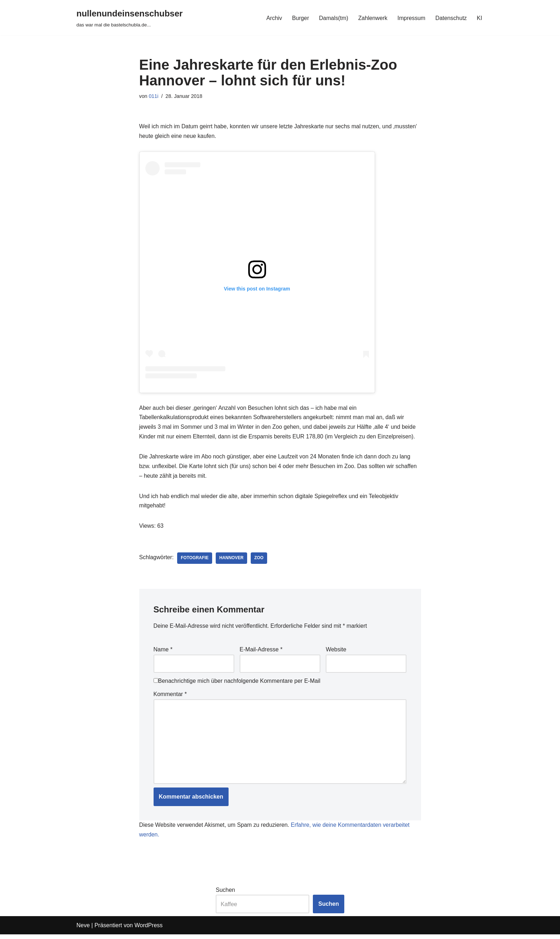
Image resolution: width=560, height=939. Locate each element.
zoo (260, 560)
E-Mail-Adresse (261, 652)
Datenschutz (451, 18)
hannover (232, 560)
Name (163, 652)
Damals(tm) (332, 18)
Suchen (225, 895)
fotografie (195, 560)
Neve (83, 930)
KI (479, 18)
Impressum (411, 18)
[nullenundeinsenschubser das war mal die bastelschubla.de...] (129, 18)
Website (336, 652)
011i (154, 96)
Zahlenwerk (372, 18)
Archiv (272, 18)
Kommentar (170, 697)
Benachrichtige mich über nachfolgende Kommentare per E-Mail (237, 684)
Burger (299, 18)
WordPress (148, 930)
